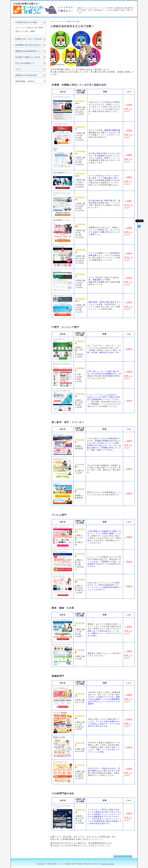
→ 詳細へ (129, 105)
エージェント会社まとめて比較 (29, 28)
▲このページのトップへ (122, 856)
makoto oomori (108, 864)
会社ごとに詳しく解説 (25, 31)
